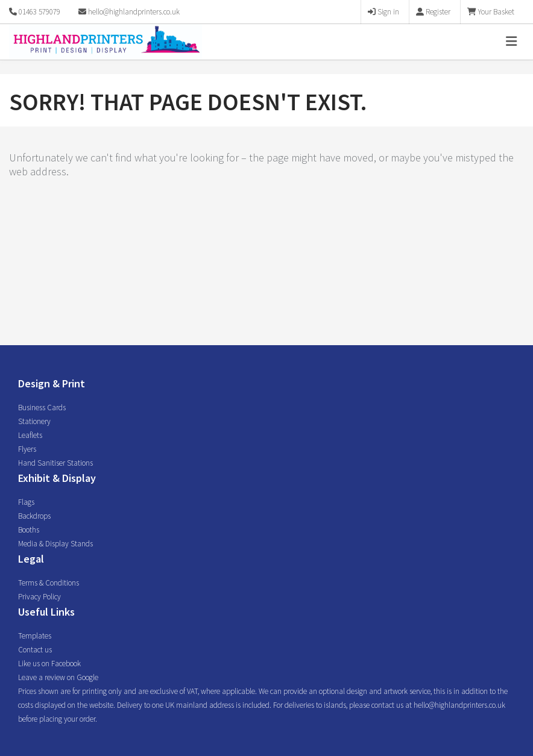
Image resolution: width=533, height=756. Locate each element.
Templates (35, 636)
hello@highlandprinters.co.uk (129, 12)
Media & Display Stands (55, 544)
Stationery (34, 421)
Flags (26, 502)
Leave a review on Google (58, 677)
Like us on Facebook (49, 664)
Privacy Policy (39, 597)
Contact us (35, 650)
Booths (29, 530)
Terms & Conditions (49, 583)
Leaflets (30, 435)
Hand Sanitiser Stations (55, 463)
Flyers (27, 449)
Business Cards (42, 408)
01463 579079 (39, 12)
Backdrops (34, 516)
